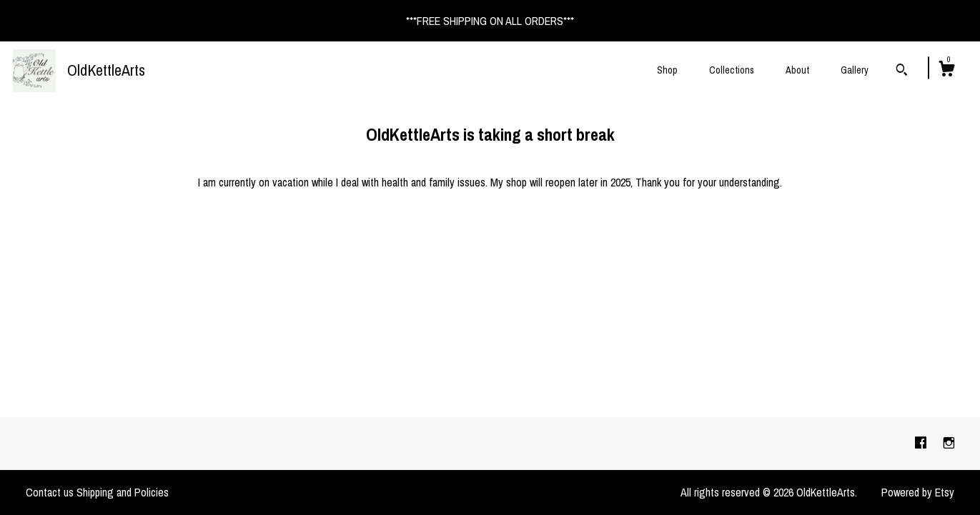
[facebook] (922, 443)
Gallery (855, 70)
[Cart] (946, 71)
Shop (667, 70)
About (797, 70)
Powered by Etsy (918, 492)
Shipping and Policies (123, 492)
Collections (732, 70)
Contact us (50, 492)
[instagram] (949, 443)
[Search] (902, 71)
